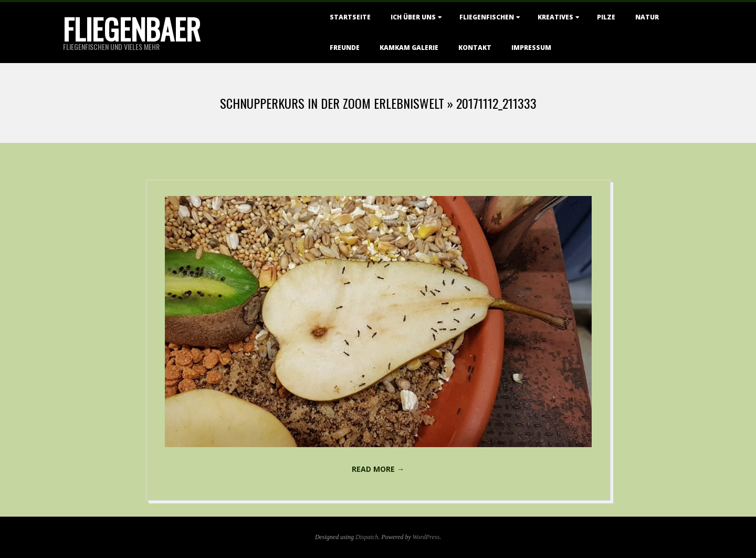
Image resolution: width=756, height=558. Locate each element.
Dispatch (367, 537)
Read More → (378, 469)
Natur (647, 17)
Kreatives (555, 17)
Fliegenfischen (487, 17)
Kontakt (475, 48)
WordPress (426, 537)
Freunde (345, 48)
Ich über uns (413, 17)
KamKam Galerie (409, 48)
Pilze (606, 17)
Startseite (350, 17)
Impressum (531, 48)
